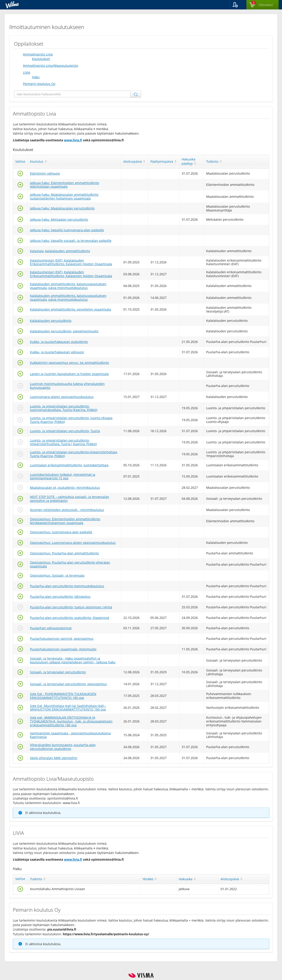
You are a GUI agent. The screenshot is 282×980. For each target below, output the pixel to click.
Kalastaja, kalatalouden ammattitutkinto (60, 251)
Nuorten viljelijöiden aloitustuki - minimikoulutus (67, 510)
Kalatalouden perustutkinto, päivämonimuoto (64, 331)
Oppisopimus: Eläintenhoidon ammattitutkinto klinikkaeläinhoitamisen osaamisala (65, 521)
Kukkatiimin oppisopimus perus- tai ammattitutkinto (69, 363)
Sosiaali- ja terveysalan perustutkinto (58, 672)
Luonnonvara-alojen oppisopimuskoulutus (62, 397)
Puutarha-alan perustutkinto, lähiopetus (60, 597)
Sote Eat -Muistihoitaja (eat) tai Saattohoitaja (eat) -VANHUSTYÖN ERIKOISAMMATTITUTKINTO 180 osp (68, 708)
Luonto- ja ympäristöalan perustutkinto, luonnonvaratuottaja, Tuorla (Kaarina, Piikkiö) (64, 408)
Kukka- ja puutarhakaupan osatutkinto (59, 342)
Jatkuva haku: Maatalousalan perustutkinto (62, 208)
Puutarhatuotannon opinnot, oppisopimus (62, 639)
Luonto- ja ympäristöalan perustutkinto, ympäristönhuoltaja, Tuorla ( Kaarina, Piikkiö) (63, 442)
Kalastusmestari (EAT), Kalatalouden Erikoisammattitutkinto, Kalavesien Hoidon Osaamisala (71, 262)
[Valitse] (20, 175)
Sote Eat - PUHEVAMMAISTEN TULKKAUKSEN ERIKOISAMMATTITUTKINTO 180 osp (63, 696)
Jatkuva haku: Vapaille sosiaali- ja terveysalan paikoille (71, 241)
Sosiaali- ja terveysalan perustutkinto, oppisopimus (68, 684)
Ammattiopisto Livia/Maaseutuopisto (51, 66)
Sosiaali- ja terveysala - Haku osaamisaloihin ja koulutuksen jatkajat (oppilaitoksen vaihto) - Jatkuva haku (73, 660)
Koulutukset (41, 59)
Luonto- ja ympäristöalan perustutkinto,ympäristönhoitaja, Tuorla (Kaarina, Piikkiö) (74, 454)
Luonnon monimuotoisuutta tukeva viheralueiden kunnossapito (67, 386)
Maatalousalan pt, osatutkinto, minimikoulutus (65, 488)
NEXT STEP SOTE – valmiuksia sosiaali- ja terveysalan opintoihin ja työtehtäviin (70, 499)
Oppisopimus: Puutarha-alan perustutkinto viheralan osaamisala (70, 564)
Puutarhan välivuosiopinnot (51, 628)
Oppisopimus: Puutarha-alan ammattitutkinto (64, 553)
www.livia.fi (73, 140)
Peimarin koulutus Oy (39, 84)
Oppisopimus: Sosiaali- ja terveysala (57, 575)
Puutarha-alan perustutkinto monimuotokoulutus (67, 586)
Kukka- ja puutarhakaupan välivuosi (57, 352)
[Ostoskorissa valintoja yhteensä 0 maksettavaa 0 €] (263, 5)
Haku (36, 77)
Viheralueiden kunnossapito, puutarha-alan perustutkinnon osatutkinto (63, 747)
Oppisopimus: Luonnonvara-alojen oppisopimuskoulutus (73, 543)
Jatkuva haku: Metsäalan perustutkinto (59, 219)
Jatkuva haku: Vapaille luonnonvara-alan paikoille (67, 230)
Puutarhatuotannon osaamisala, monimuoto (63, 649)
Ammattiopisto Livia (38, 54)
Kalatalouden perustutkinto (51, 321)
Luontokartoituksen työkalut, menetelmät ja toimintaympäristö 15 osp (63, 476)
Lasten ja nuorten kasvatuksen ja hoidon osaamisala (69, 374)
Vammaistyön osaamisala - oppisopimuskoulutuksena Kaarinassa (70, 735)
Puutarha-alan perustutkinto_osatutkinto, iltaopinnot (70, 618)
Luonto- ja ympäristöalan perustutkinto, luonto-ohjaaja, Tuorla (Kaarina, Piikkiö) (71, 420)
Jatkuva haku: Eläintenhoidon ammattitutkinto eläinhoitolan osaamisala (64, 185)
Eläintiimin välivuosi (45, 173)
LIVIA (27, 72)
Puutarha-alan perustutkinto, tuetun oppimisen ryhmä (71, 607)
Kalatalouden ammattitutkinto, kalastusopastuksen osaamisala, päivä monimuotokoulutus (68, 286)
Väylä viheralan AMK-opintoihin (54, 758)
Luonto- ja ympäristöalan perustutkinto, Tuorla (65, 431)
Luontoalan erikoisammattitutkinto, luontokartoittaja (69, 465)
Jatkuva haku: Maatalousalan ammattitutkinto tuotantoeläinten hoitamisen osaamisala (64, 196)
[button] (238, 5)
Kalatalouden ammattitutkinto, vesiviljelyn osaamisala (70, 309)
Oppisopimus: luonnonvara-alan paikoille (61, 532)
